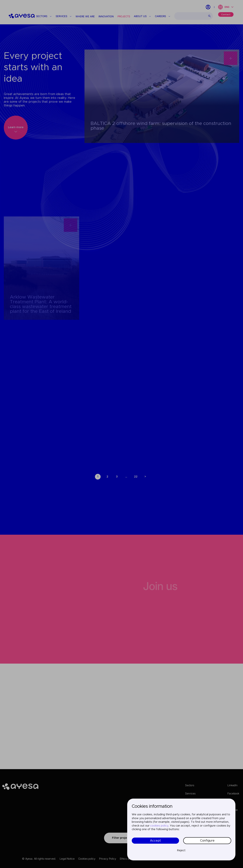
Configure (207, 841)
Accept (155, 841)
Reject (181, 851)
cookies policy (159, 826)
